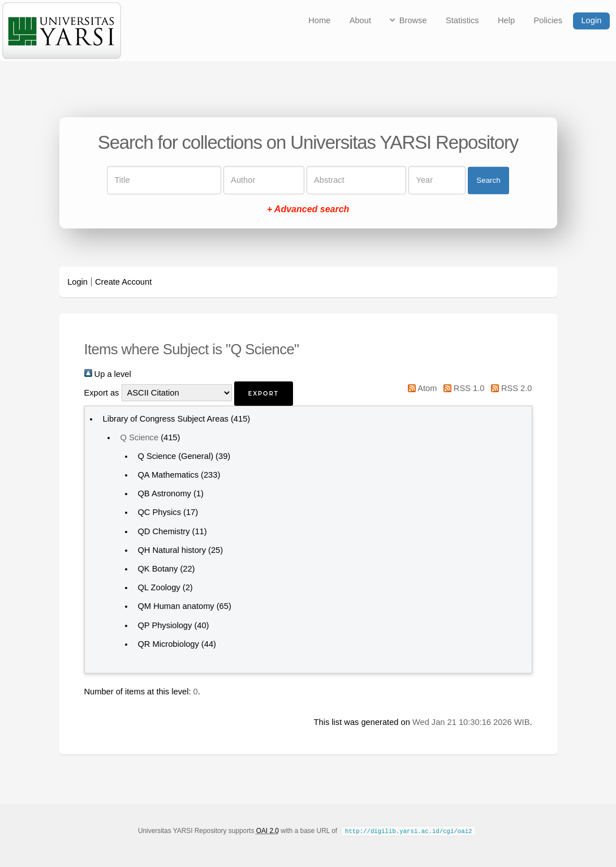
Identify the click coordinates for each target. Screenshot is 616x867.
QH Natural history (172, 550)
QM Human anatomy (176, 606)
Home (319, 20)
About (360, 20)
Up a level (108, 374)
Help (506, 20)
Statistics (462, 20)
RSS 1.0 (462, 388)
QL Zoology (159, 587)
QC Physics (159, 512)
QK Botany (158, 569)
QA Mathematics (168, 475)
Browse (413, 20)
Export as (102, 393)
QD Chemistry (163, 531)
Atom (421, 388)
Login (591, 20)
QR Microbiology (168, 644)
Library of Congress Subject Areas (165, 419)
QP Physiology (165, 625)
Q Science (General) (175, 456)
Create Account (123, 282)
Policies (548, 20)
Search (488, 180)
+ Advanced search (308, 210)
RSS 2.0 (510, 388)
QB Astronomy (164, 493)
